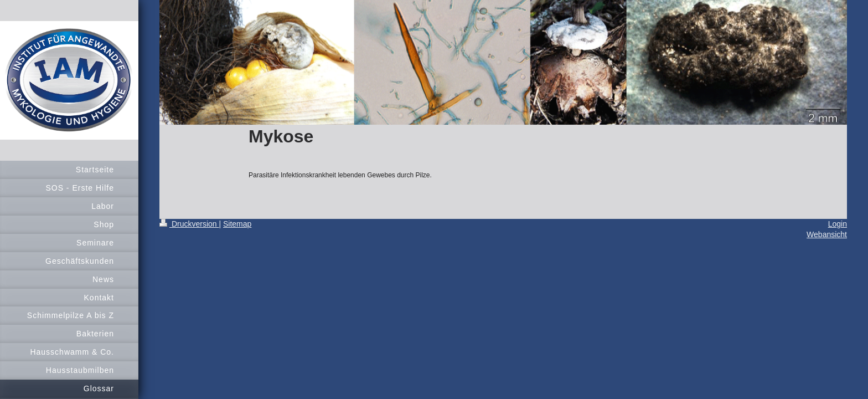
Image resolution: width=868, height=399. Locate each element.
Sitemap (237, 224)
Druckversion (189, 224)
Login (838, 224)
